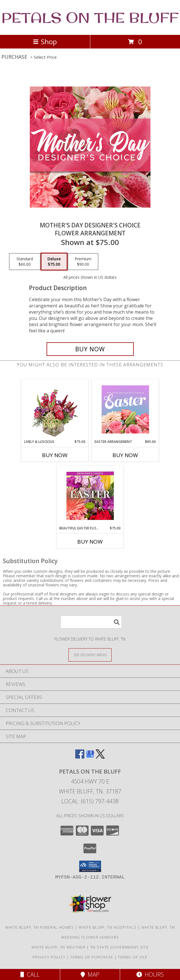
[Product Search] (91, 622)
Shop (45, 42)
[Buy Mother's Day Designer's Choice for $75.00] (90, 349)
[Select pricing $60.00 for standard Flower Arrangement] (25, 262)
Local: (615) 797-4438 (90, 801)
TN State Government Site (119, 947)
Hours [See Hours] (150, 974)
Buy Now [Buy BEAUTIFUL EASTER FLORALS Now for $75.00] (90, 542)
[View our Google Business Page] (90, 757)
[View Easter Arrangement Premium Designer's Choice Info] (125, 409)
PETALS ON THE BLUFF (90, 17)
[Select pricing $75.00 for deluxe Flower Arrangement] (54, 262)
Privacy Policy (49, 957)
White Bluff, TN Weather (58, 947)
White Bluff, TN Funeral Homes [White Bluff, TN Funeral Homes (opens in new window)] (40, 927)
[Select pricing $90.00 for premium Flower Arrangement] (83, 262)
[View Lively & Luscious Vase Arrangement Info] (55, 409)
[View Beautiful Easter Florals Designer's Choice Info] (90, 496)
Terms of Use (133, 957)
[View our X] (100, 757)
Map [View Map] (90, 974)
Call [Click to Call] (30, 974)
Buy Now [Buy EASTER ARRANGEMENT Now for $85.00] (125, 455)
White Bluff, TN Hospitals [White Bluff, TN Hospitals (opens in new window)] (108, 927)
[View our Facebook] (80, 757)
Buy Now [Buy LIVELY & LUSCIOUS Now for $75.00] (55, 455)
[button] (90, 866)
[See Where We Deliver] (90, 655)
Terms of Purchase (92, 957)
